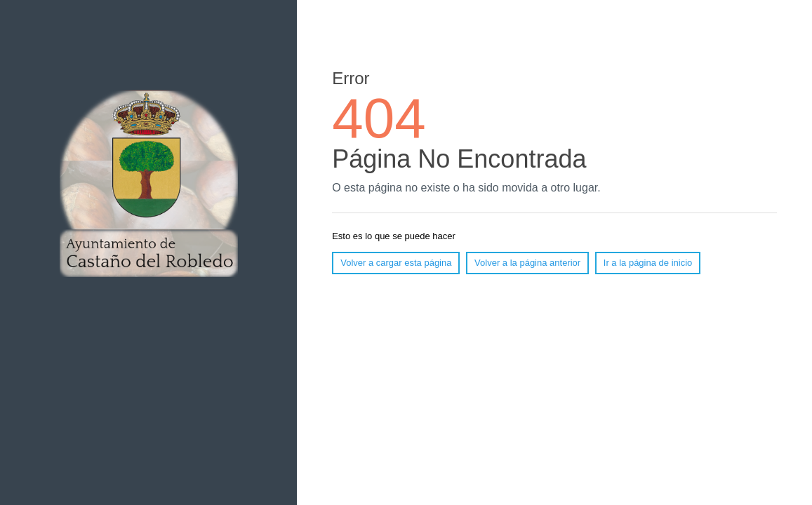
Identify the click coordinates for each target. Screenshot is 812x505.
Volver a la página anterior (527, 263)
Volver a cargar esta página (396, 263)
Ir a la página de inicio (648, 263)
